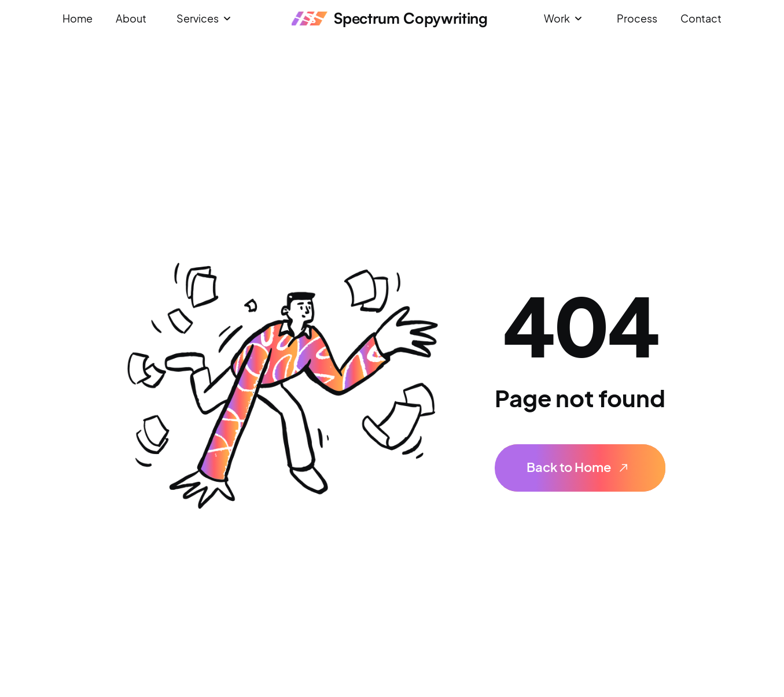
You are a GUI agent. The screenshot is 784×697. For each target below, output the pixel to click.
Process (637, 18)
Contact (701, 18)
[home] (390, 19)
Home (78, 18)
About (131, 18)
